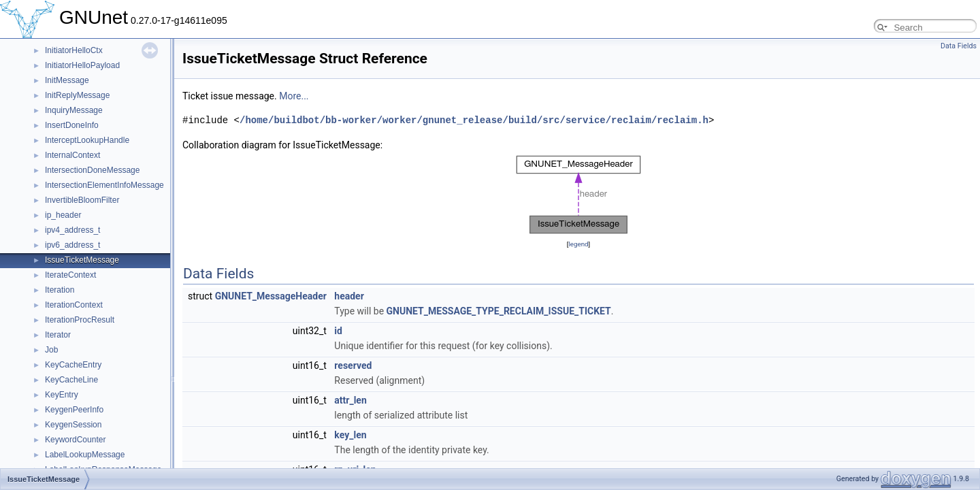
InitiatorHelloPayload (82, 65)
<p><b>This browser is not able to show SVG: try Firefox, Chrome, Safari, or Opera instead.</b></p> (578, 195)
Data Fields (959, 46)
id (338, 331)
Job (51, 350)
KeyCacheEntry (73, 365)
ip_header (63, 215)
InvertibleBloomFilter (82, 200)
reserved (353, 365)
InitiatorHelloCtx (74, 50)
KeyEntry (62, 395)
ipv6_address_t (72, 245)
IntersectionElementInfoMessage (104, 185)
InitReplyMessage (77, 95)
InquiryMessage (74, 110)
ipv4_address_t (72, 230)
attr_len (350, 400)
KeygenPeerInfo (74, 410)
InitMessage (67, 80)
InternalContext (72, 155)
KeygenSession (73, 425)
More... (294, 96)
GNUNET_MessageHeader (271, 296)
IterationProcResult (80, 320)
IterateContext (70, 275)
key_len (350, 435)
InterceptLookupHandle (87, 140)
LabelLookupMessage (85, 455)
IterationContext (74, 305)
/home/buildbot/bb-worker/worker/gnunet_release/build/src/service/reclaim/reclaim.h (474, 120)
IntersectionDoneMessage (92, 170)
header (349, 296)
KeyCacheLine (71, 380)
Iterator (58, 335)
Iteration (60, 290)
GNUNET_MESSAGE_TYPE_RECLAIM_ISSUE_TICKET (499, 311)
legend (578, 244)
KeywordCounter (75, 440)
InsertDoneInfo (72, 125)
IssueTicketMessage (82, 260)
